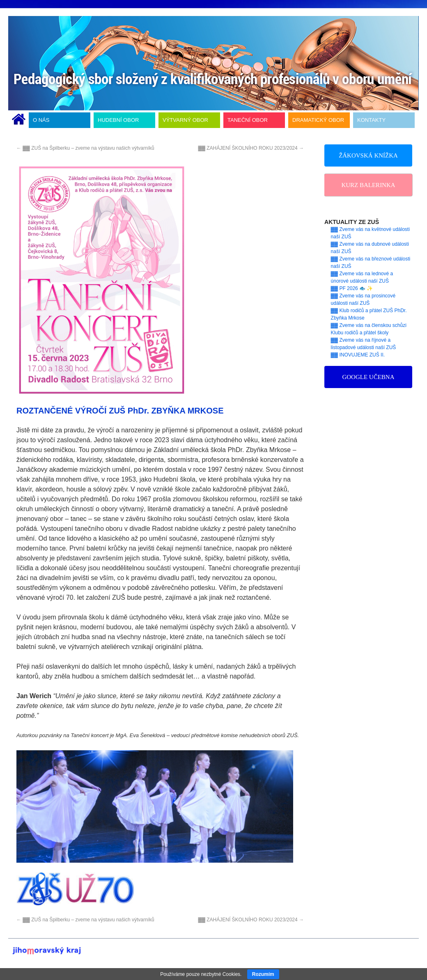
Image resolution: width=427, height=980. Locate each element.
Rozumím (263, 974)
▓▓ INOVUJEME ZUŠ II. (358, 355)
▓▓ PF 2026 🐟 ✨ (352, 288)
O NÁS (41, 120)
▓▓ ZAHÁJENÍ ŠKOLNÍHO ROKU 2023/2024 (251, 148)
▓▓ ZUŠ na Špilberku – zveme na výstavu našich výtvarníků (85, 148)
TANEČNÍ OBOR (248, 120)
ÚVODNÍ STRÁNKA (19, 120)
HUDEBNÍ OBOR (118, 120)
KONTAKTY (371, 120)
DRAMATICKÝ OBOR (318, 120)
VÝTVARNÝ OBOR (185, 120)
